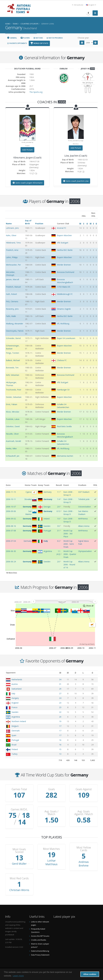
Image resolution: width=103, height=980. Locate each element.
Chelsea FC (62, 360)
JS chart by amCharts (87, 644)
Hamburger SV (63, 390)
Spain (14, 735)
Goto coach (27, 183)
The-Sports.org (36, 92)
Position (39, 224)
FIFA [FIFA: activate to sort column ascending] (95, 485)
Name (9, 224)
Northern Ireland (19, 721)
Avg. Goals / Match (51, 813)
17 (60, 726)
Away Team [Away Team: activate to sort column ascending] (44, 485)
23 (60, 703)
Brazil (14, 745)
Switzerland (16, 689)
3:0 (58, 526)
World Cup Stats (39, 43)
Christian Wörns (19, 890)
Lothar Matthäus (51, 862)
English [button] (91, 5)
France (14, 707)
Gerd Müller (19, 864)
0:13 (58, 511)
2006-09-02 (11, 519)
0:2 (58, 541)
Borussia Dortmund (66, 272)
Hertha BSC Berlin (65, 250)
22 (60, 712)
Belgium (15, 726)
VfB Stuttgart (63, 243)
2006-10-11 (11, 499)
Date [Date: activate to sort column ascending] (8, 485)
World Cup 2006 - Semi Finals (69, 544)
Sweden (15, 712)
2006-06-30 (11, 551)
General (12, 38)
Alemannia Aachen (65, 456)
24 (60, 698)
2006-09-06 (11, 511)
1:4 (58, 499)
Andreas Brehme (84, 864)
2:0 (58, 507)
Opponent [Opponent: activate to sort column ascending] (11, 673)
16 (60, 740)
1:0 (58, 519)
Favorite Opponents (17, 43)
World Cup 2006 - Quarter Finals (70, 554)
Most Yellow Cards (84, 849)
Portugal (15, 740)
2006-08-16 (11, 526)
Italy (13, 693)
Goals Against (84, 789)
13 (60, 754)
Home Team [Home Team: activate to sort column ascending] (31, 485)
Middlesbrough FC (65, 294)
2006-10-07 (11, 507)
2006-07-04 (11, 541)
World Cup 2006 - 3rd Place (68, 534)
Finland (15, 749)
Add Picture (27, 150)
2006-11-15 (11, 492)
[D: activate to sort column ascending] (75, 673)
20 (60, 717)
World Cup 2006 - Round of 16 (69, 565)
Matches (38, 38)
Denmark (16, 731)
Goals (51, 789)
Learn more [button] (18, 976)
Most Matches (51, 849)
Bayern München (64, 235)
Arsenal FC (62, 228)
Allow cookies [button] (90, 974)
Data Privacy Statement (40, 955)
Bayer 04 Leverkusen (66, 338)
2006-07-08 (11, 531)
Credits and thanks (39, 940)
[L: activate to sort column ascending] (83, 673)
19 (60, 721)
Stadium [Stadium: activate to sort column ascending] (82, 485)
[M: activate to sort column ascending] (60, 673)
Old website (78, 5)
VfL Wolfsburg (63, 324)
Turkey (14, 754)
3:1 (58, 531)
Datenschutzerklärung (40, 951)
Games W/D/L (19, 809)
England (15, 703)
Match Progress (55, 38)
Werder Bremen (64, 265)
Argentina (16, 717)
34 (60, 679)
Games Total (19, 789)
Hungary (15, 698)
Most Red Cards (19, 878)
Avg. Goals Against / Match (84, 813)
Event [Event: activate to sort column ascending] (66, 485)
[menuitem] (64, 602)
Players (25, 38)
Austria (15, 684)
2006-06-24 (11, 562)
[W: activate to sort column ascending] (68, 673)
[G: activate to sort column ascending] (92, 673)
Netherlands (17, 679)
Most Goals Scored (19, 851)
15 (60, 749)
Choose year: (83, 38)
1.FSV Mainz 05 (64, 287)
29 (60, 689)
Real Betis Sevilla (64, 426)
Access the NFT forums (40, 936)
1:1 (58, 492)
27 (60, 693)
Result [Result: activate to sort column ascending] (59, 485)
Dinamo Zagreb (64, 309)
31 (60, 684)
